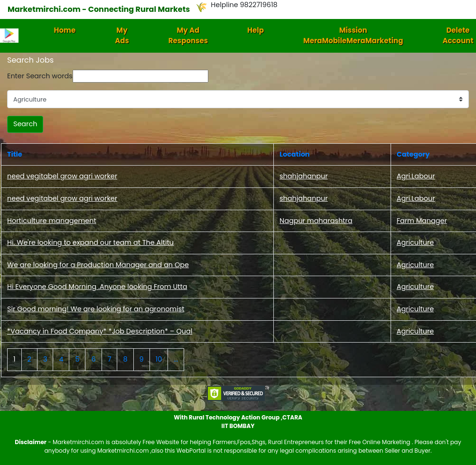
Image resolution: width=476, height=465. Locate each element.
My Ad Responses (188, 36)
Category (413, 154)
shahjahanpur (303, 176)
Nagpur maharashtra (316, 221)
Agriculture (415, 242)
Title (15, 154)
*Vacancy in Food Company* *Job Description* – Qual (100, 331)
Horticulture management (52, 221)
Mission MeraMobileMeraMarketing (353, 36)
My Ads (122, 36)
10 (159, 359)
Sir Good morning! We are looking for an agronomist (96, 309)
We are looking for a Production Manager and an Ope (98, 265)
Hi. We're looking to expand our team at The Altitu (90, 242)
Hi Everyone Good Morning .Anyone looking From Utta (97, 287)
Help (256, 30)
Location (294, 154)
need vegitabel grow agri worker (62, 176)
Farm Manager (422, 221)
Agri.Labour (416, 176)
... (176, 359)
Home (65, 30)
